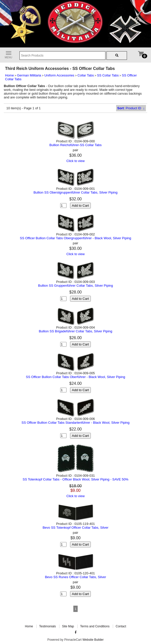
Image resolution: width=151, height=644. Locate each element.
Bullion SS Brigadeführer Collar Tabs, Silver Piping (75, 331)
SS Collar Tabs (108, 75)
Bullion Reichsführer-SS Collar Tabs (75, 145)
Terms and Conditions (95, 626)
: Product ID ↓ (131, 108)
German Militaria (29, 75)
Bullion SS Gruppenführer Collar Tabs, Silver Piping (75, 286)
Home (9, 75)
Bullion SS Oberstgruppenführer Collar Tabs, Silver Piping (75, 192)
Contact (121, 626)
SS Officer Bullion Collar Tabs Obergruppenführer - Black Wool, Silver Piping (75, 238)
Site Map (68, 626)
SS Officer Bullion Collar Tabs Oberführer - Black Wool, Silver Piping (75, 377)
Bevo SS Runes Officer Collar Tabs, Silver (76, 577)
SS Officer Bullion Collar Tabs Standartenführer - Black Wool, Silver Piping (75, 423)
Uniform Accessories (59, 75)
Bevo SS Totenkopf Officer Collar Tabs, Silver (75, 528)
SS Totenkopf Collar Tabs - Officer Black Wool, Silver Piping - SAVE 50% (76, 479)
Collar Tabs (86, 75)
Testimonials (48, 626)
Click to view (75, 161)
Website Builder (93, 640)
